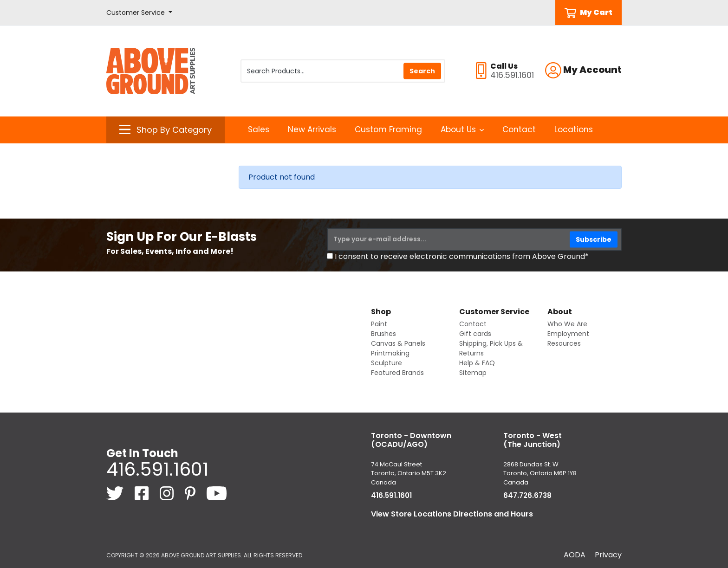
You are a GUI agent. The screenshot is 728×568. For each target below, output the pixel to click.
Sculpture (387, 363)
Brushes (383, 334)
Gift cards (475, 334)
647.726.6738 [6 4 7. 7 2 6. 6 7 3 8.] (527, 495)
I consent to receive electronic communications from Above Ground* (462, 256)
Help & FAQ (477, 363)
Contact (519, 129)
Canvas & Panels (398, 343)
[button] (139, 13)
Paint (379, 324)
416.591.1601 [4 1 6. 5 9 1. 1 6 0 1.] (157, 469)
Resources (564, 343)
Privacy (608, 555)
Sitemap (473, 373)
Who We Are (567, 324)
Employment (568, 334)
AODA (575, 555)
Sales (259, 129)
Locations (574, 129)
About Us (462, 129)
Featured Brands (397, 373)
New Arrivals (312, 129)
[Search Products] (343, 71)
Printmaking (390, 353)
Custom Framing (388, 129)
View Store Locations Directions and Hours (452, 514)
